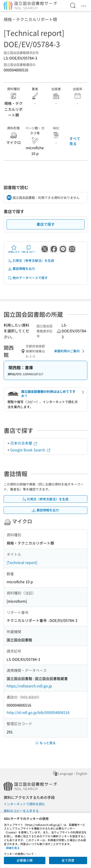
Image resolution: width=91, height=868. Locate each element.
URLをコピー (29, 249)
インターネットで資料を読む (24, 804)
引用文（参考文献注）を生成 (31, 261)
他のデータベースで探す (28, 278)
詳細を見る (13, 848)
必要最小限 (25, 860)
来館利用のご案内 (70, 351)
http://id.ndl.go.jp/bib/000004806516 (38, 712)
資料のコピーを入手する (21, 811)
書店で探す (46, 224)
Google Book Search (31, 450)
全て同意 (68, 860)
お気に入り (14, 249)
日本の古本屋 (24, 443)
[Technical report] (22, 562)
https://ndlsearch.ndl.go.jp (29, 686)
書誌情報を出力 (21, 269)
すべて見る (75, 141)
